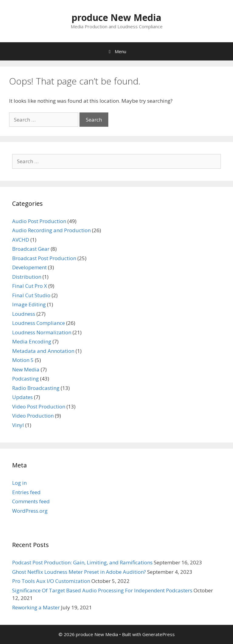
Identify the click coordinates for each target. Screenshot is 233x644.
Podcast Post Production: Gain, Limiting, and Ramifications (82, 562)
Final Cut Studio (31, 295)
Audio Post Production (39, 221)
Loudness (24, 314)
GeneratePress (159, 634)
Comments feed (31, 501)
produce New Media (116, 17)
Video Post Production (39, 406)
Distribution (27, 277)
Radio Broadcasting (36, 388)
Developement (29, 267)
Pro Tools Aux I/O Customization (51, 581)
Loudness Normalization (42, 332)
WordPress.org (30, 511)
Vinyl (18, 425)
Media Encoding (32, 341)
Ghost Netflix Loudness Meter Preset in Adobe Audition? (79, 572)
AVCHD (21, 240)
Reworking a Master (36, 607)
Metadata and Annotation (43, 351)
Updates (22, 397)
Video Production (33, 416)
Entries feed (26, 492)
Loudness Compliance (39, 323)
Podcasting (25, 379)
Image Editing (29, 304)
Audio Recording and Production (51, 230)
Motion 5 (23, 360)
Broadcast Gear (31, 249)
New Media (26, 369)
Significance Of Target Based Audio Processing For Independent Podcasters (102, 590)
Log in (19, 483)
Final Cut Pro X (30, 286)
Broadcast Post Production (44, 258)
